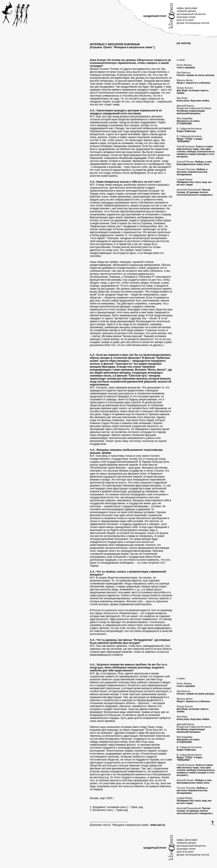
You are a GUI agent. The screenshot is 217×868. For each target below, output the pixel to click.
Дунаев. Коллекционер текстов (193, 23)
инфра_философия (187, 8)
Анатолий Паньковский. (195, 192)
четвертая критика (186, 11)
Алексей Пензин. (195, 163)
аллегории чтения (186, 17)
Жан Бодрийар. (188, 121)
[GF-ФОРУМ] (184, 43)
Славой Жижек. (194, 182)
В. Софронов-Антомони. (189, 130)
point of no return (185, 20)
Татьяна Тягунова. (192, 172)
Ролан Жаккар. (186, 66)
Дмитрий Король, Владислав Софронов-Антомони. (194, 109)
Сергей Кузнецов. (196, 151)
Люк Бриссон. (196, 74)
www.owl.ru (157, 825)
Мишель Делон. (193, 81)
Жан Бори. (193, 99)
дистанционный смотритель (191, 14)
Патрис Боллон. (193, 90)
